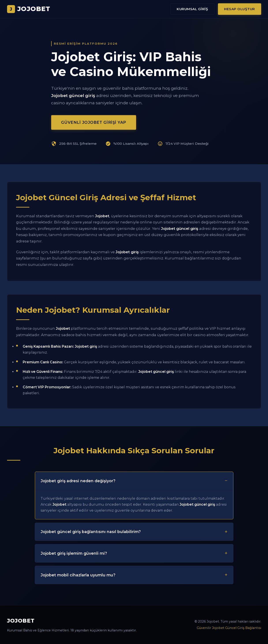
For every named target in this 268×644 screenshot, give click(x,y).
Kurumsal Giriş (192, 9)
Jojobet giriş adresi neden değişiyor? (78, 481)
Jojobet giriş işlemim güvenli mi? (74, 553)
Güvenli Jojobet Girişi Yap (94, 122)
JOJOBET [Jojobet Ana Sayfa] (29, 9)
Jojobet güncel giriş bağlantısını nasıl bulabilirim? (91, 532)
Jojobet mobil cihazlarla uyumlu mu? (78, 575)
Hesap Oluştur (240, 9)
